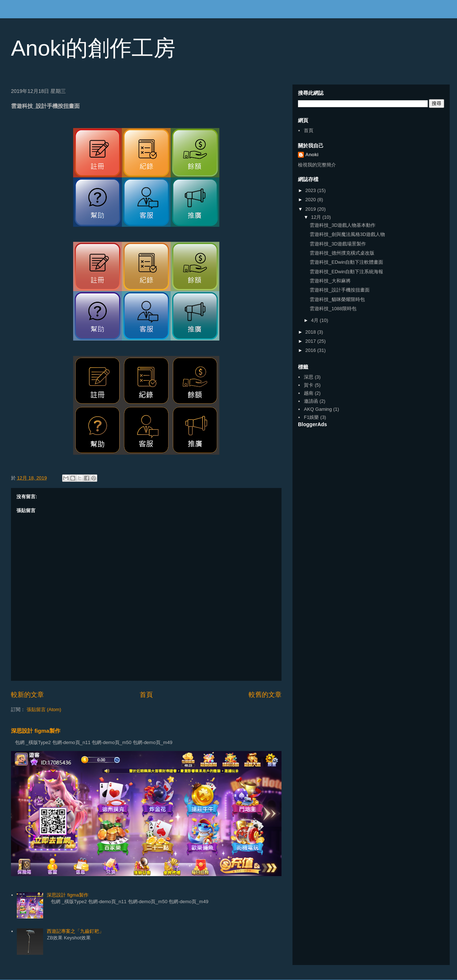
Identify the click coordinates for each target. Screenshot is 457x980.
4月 (316, 320)
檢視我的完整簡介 (317, 165)
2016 (311, 350)
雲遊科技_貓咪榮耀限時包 (337, 299)
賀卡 (309, 385)
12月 (317, 217)
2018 (311, 332)
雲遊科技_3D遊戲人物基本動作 (343, 225)
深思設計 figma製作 (36, 731)
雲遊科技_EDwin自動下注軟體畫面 (346, 262)
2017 (311, 341)
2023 (311, 190)
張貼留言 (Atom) (44, 709)
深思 (309, 377)
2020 (311, 200)
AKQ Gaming (318, 409)
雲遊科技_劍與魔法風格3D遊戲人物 (347, 234)
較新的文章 (27, 695)
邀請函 (311, 401)
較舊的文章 (265, 695)
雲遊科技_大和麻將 (330, 281)
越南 (309, 393)
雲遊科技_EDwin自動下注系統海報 (346, 272)
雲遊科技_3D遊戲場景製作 (338, 244)
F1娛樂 (311, 417)
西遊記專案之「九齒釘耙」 (75, 931)
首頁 (146, 695)
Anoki (312, 155)
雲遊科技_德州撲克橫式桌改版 (342, 253)
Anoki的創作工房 (93, 48)
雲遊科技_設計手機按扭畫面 (339, 290)
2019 (311, 209)
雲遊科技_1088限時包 (333, 309)
